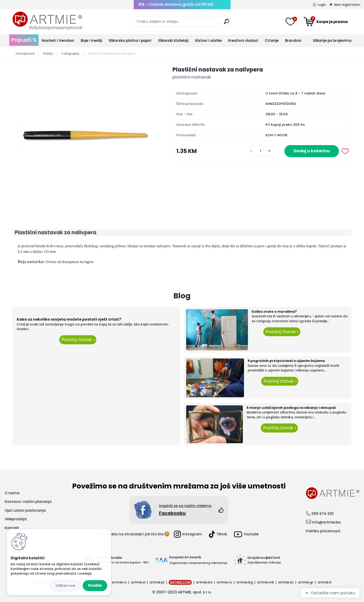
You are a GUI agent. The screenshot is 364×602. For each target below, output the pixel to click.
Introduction (25, 54)
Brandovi (293, 41)
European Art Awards (185, 557)
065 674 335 (323, 514)
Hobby (48, 54)
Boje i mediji (91, 41)
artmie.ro (224, 582)
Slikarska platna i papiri (130, 41)
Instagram (188, 534)
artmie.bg (245, 582)
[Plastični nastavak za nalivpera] (85, 135)
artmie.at (286, 582)
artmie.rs (119, 582)
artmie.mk (265, 582)
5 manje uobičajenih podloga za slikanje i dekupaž (291, 408)
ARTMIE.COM (180, 582)
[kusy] (260, 151)
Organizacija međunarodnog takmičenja (198, 563)
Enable (95, 585)
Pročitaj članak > (78, 340)
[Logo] (47, 21)
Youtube (246, 534)
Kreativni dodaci (243, 41)
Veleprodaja (16, 519)
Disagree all (65, 586)
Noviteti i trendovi (58, 41)
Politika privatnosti (323, 531)
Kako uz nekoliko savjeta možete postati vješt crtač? (69, 319)
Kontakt (12, 528)
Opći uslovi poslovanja (25, 510)
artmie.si (138, 582)
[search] (226, 23)
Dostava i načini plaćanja (28, 502)
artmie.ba (204, 582)
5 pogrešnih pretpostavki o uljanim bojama (286, 361)
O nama (12, 493)
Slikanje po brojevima (332, 41)
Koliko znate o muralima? (274, 312)
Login (322, 5)
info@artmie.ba (326, 522)
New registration (347, 5)
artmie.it (325, 582)
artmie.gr (306, 582)
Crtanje (272, 41)
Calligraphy (70, 54)
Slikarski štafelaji (173, 41)
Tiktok (218, 534)
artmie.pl (157, 582)
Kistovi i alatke (208, 41)
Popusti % (24, 40)
